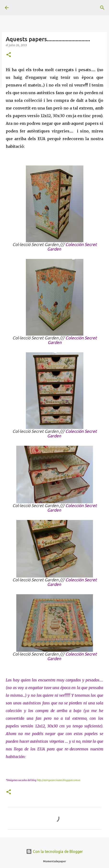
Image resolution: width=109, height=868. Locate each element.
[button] (9, 55)
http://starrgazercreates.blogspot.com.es (59, 780)
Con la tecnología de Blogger (54, 851)
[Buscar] (102, 8)
